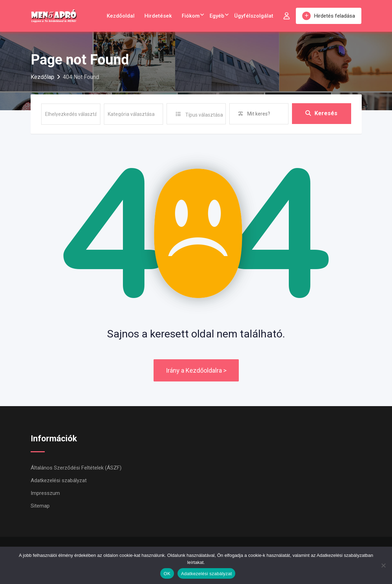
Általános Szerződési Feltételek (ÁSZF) (76, 468)
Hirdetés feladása (329, 16)
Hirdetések (158, 16)
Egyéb (217, 16)
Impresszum (45, 493)
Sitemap (40, 506)
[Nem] (383, 565)
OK (167, 574)
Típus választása (204, 115)
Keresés (321, 114)
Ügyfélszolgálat (254, 16)
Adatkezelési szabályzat (59, 480)
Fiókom (191, 16)
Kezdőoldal (121, 16)
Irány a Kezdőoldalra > (196, 370)
